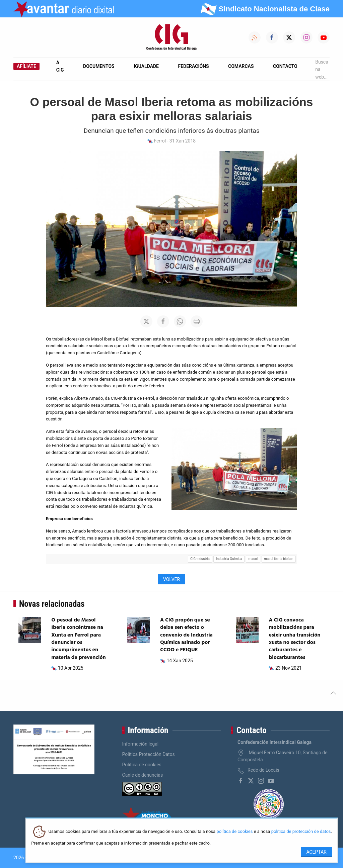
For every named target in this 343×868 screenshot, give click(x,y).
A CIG (60, 66)
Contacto (285, 66)
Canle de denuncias (143, 775)
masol (253, 559)
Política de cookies (142, 765)
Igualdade (146, 66)
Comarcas (241, 66)
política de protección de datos (301, 832)
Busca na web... (322, 69)
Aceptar (316, 852)
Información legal (141, 744)
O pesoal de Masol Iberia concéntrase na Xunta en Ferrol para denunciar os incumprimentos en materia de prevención (78, 639)
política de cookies (234, 832)
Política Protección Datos (149, 754)
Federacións (194, 66)
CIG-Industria (200, 559)
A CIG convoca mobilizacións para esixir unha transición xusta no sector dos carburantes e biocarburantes (294, 639)
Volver (171, 579)
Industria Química (229, 559)
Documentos (99, 66)
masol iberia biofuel (279, 559)
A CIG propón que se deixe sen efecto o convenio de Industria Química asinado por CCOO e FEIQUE (186, 635)
